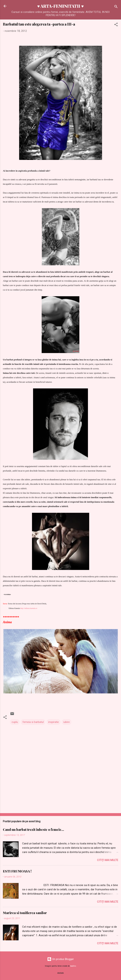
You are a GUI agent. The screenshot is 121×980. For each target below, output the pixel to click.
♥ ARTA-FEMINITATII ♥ (61, 6)
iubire (67, 722)
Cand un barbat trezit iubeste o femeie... (33, 830)
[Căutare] (116, 7)
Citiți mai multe (108, 860)
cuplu (15, 722)
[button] (116, 25)
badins (73, 966)
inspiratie (54, 722)
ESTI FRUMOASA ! (17, 871)
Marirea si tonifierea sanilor (25, 913)
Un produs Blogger (61, 959)
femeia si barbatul (33, 722)
